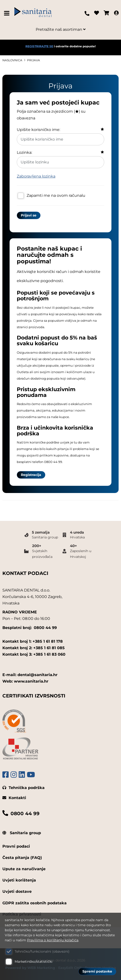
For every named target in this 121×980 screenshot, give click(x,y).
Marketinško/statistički (34, 962)
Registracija (31, 475)
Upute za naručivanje (24, 869)
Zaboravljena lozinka (36, 176)
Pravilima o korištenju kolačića (53, 940)
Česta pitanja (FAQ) (22, 858)
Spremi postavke (97, 971)
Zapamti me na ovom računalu (56, 195)
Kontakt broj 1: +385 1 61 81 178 (33, 641)
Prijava (34, 60)
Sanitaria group (22, 833)
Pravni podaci (16, 846)
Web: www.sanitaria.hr (25, 681)
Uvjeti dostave (17, 891)
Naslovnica (12, 60)
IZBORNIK (8, 13)
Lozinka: (24, 152)
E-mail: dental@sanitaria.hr (30, 675)
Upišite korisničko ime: (38, 130)
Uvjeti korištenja (19, 880)
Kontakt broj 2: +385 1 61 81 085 (34, 648)
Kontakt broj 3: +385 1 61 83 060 (34, 654)
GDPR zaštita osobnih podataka (35, 903)
